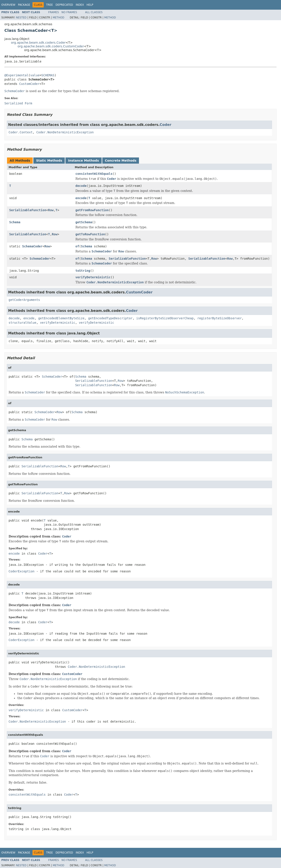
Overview (8, 5)
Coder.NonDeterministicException (65, 132)
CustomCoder (29, 84)
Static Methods (49, 161)
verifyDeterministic (93, 277)
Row (51, 210)
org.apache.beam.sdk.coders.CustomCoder (51, 46)
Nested (21, 18)
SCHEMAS (48, 75)
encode (81, 198)
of (77, 246)
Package (24, 5)
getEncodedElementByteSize (61, 318)
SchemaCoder (32, 246)
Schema (15, 222)
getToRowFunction (90, 234)
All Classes (94, 12)
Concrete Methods (121, 161)
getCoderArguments (24, 300)
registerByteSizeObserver (220, 318)
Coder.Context (21, 132)
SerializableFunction (28, 210)
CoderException (22, 571)
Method (59, 18)
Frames (54, 12)
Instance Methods (83, 161)
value (35, 75)
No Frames (69, 12)
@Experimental (16, 75)
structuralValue (22, 323)
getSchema (84, 222)
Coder (165, 125)
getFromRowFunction (92, 210)
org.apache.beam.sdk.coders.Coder (38, 43)
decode (81, 186)
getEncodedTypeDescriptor (110, 318)
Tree (50, 5)
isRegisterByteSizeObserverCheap (165, 318)
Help (90, 5)
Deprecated (64, 5)
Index (80, 5)
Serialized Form (18, 103)
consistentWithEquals (94, 174)
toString (83, 271)
